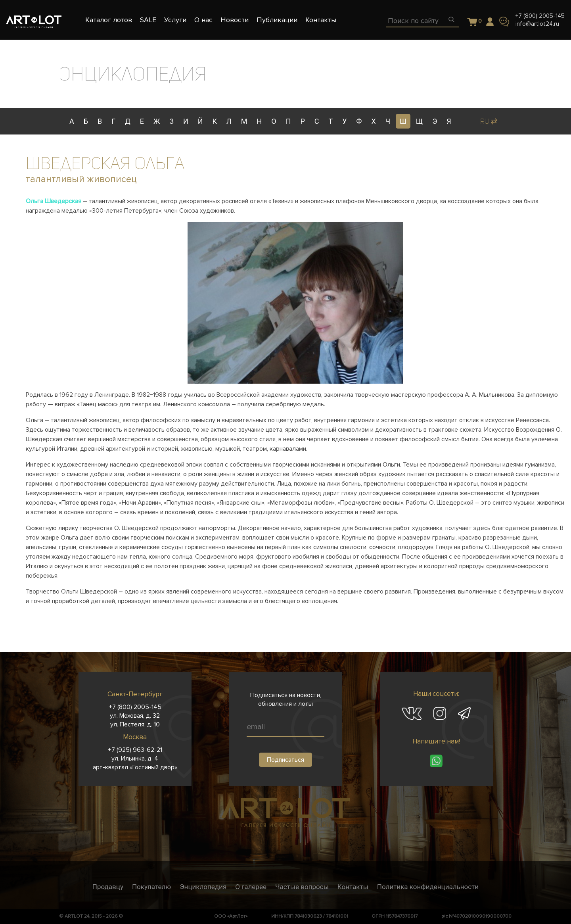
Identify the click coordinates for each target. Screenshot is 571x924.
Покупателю (151, 887)
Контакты (353, 887)
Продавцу (108, 887)
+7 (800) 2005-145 (540, 16)
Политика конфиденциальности (428, 887)
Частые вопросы (302, 887)
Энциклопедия (203, 887)
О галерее (251, 887)
